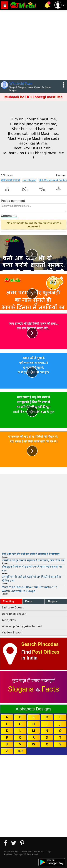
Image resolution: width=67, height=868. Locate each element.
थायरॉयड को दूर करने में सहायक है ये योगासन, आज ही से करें (33, 560)
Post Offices (46, 652)
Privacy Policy (11, 851)
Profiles (8, 854)
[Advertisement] (33, 44)
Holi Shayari (29, 180)
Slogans (53, 601)
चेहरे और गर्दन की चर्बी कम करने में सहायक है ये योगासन (31, 554)
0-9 (20, 751)
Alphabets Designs (33, 709)
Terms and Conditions (32, 851)
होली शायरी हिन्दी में (10, 180)
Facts (29, 601)
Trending (8, 601)
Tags (49, 851)
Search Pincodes (40, 644)
